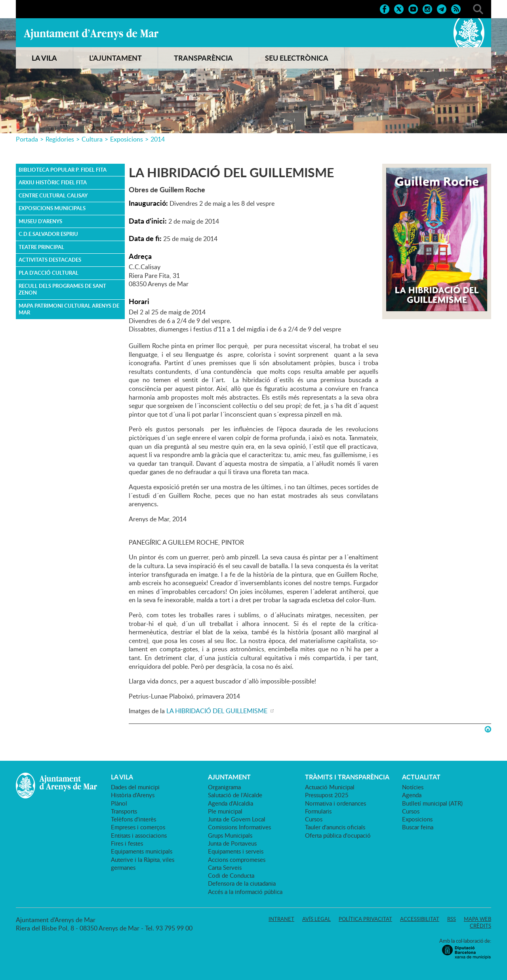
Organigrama (224, 787)
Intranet (281, 919)
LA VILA (44, 58)
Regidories (60, 139)
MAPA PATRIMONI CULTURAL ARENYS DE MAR (69, 309)
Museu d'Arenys (40, 221)
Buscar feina (418, 827)
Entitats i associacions (139, 835)
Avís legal (316, 919)
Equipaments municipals (142, 851)
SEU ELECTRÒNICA (297, 58)
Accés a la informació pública (245, 892)
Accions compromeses (237, 859)
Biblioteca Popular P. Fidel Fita (63, 170)
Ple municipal (225, 811)
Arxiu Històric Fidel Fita (53, 182)
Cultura (92, 139)
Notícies (413, 787)
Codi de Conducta (231, 875)
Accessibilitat (420, 919)
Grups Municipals (230, 835)
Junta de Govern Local (237, 819)
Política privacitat (365, 919)
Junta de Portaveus (232, 843)
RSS (452, 919)
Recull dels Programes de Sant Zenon (62, 289)
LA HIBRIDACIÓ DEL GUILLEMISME (218, 711)
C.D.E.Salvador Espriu (48, 234)
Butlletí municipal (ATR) (432, 803)
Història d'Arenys (133, 795)
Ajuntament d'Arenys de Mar (91, 34)
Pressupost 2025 (327, 795)
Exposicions (127, 139)
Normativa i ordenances (335, 803)
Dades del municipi (135, 787)
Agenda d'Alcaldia (231, 803)
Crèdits (480, 926)
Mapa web (477, 919)
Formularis (318, 811)
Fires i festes (127, 843)
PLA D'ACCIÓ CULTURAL (49, 273)
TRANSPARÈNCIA (203, 58)
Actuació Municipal (330, 787)
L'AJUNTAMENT (115, 58)
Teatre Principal (41, 247)
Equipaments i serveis (236, 851)
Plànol (119, 803)
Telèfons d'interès (133, 819)
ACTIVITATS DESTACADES (50, 260)
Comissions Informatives (239, 827)
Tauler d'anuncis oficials (335, 827)
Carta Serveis (225, 867)
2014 (158, 139)
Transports (124, 811)
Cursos (314, 819)
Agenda (412, 795)
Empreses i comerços (138, 827)
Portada (27, 139)
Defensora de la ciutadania (242, 883)
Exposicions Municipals (52, 208)
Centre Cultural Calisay (53, 195)
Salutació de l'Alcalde (235, 795)
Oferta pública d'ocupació (338, 835)
